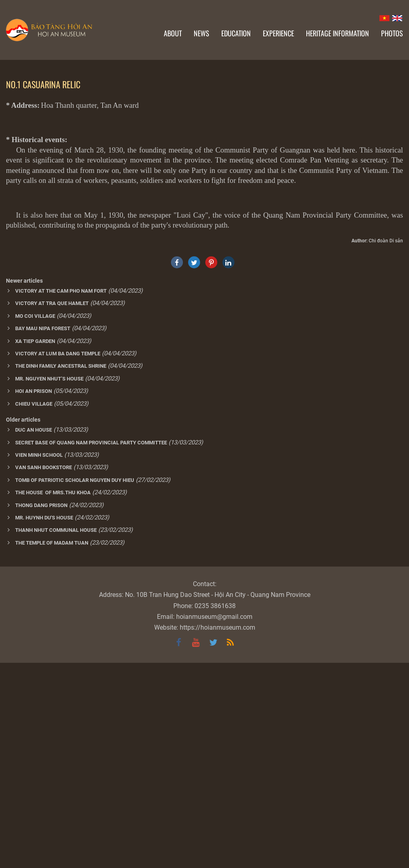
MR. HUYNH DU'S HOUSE (44, 723)
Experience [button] (278, 33)
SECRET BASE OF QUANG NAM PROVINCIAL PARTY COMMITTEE (91, 648)
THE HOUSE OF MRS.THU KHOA (53, 698)
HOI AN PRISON (34, 596)
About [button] (173, 33)
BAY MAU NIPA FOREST (43, 534)
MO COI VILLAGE (35, 521)
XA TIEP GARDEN (35, 546)
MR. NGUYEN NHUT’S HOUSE (49, 584)
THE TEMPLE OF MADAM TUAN (52, 748)
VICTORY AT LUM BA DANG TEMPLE (58, 559)
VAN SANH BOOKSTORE (44, 673)
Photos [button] (392, 33)
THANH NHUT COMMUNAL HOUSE (56, 735)
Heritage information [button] (338, 33)
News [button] (202, 33)
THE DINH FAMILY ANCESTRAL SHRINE (61, 571)
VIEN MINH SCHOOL (39, 660)
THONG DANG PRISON (41, 710)
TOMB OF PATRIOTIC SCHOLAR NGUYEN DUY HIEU (75, 685)
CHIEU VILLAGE (34, 609)
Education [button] (236, 33)
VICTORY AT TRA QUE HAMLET (52, 508)
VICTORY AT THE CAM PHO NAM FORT (61, 496)
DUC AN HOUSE (34, 635)
